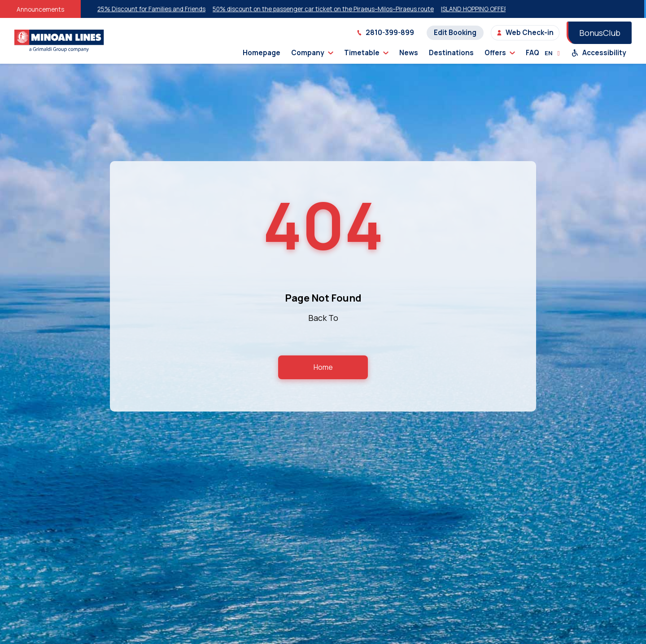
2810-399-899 (385, 33)
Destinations (451, 53)
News (409, 53)
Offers (500, 53)
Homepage (262, 53)
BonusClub (600, 33)
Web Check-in (525, 33)
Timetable (366, 53)
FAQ (533, 53)
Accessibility (599, 53)
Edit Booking (455, 33)
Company (312, 53)
